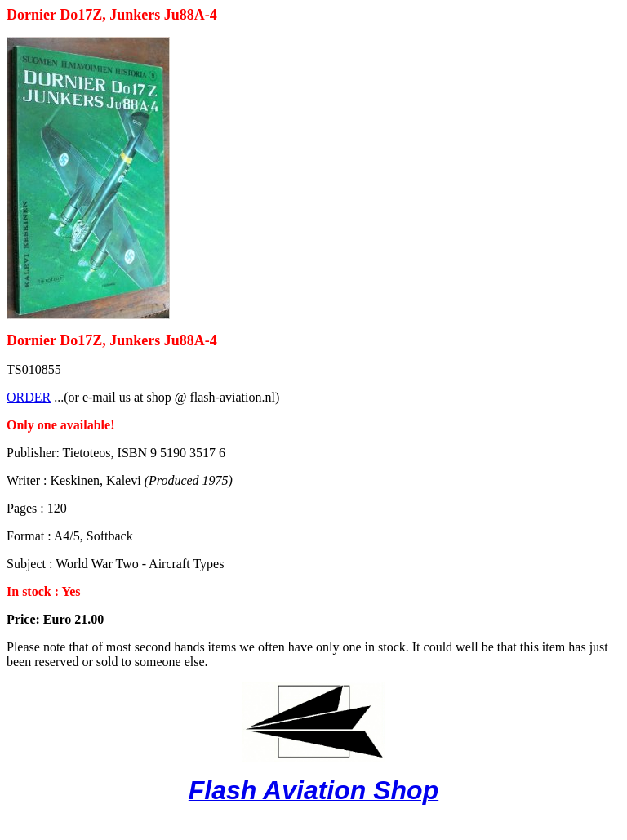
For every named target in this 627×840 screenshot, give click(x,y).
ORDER (29, 397)
